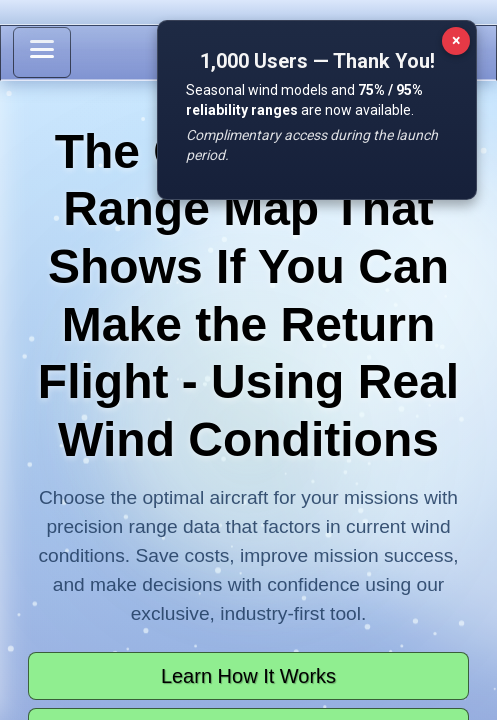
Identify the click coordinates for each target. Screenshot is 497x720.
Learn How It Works (248, 676)
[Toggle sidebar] (42, 52)
